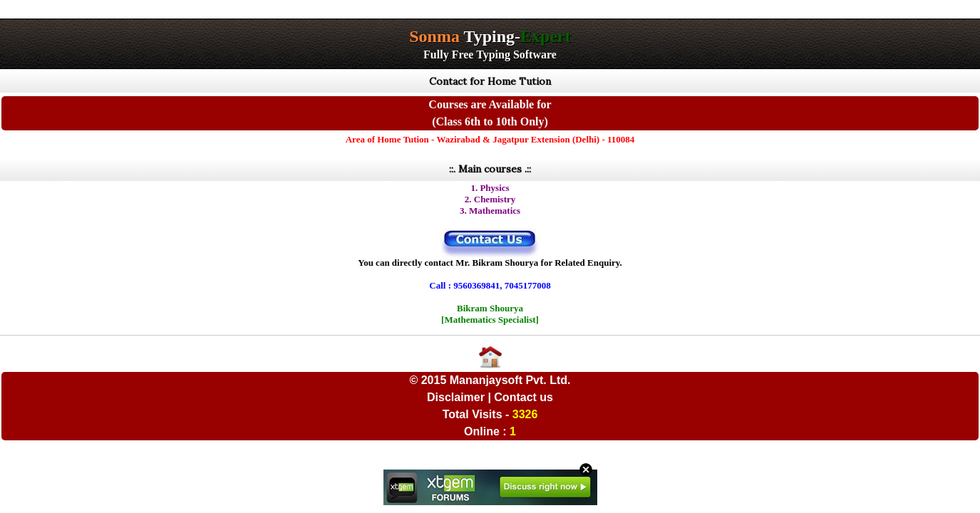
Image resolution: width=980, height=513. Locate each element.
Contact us (523, 397)
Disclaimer (456, 397)
